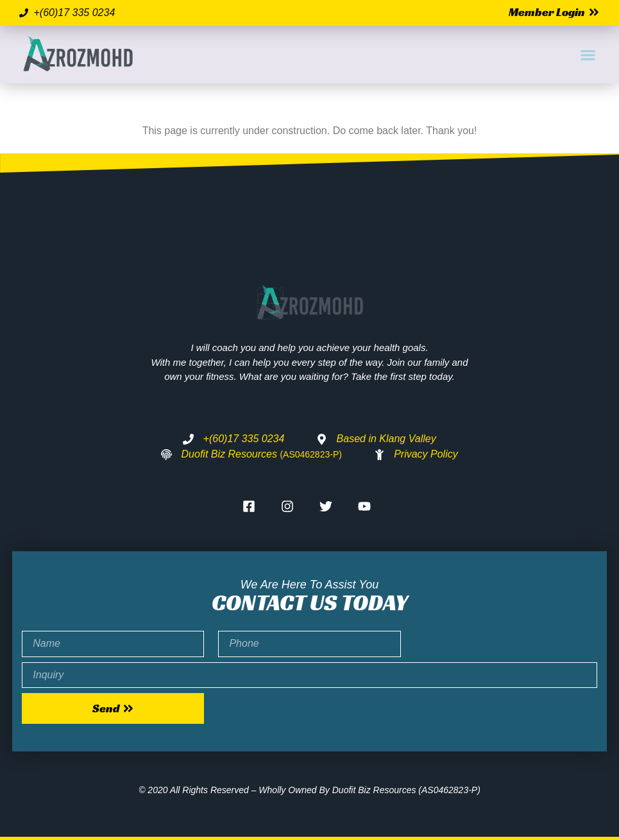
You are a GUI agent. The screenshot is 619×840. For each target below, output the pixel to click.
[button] (588, 55)
